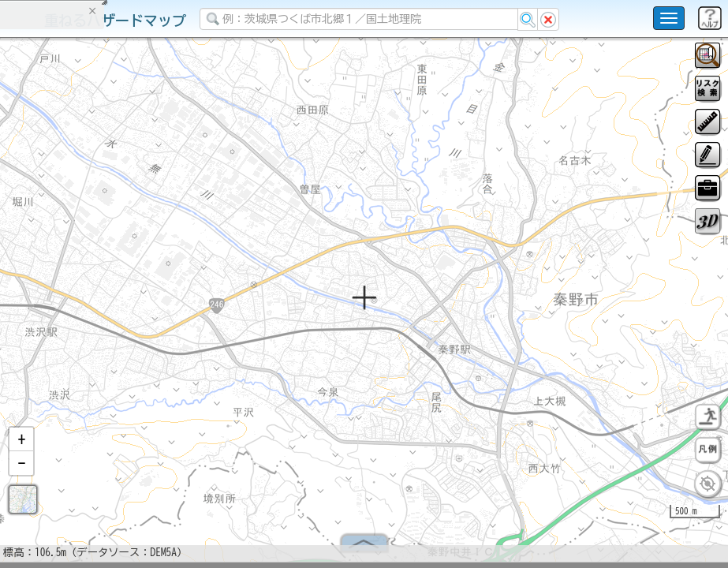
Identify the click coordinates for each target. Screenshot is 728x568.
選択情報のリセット (166, 311)
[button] (21, 446)
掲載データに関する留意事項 (86, 268)
